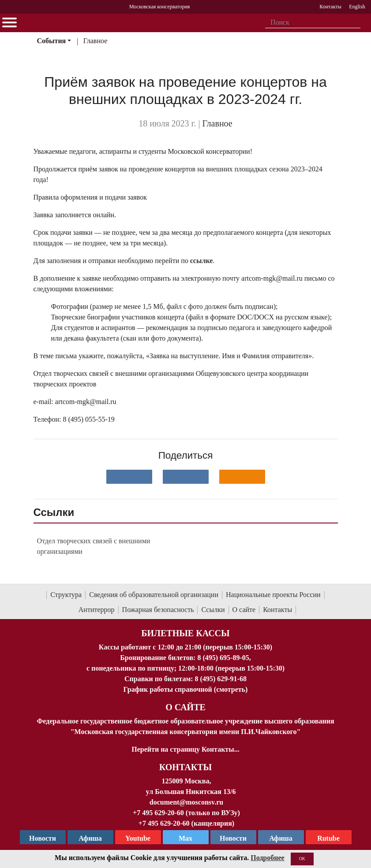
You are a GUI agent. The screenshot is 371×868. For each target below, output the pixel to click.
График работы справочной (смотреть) (186, 689)
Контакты (277, 610)
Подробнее (267, 858)
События (51, 41)
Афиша (281, 838)
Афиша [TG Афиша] (90, 838)
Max (185, 838)
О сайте (244, 610)
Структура (66, 595)
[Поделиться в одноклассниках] (242, 477)
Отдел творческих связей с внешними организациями (94, 546)
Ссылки (213, 610)
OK (302, 859)
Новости (233, 838)
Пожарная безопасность (158, 610)
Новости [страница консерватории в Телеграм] (43, 838)
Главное (96, 41)
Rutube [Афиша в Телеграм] (328, 838)
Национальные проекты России (273, 595)
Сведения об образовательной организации (154, 595)
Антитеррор (97, 610)
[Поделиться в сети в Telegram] (186, 477)
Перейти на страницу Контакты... (185, 749)
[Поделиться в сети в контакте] (129, 477)
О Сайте (185, 707)
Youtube (138, 838)
